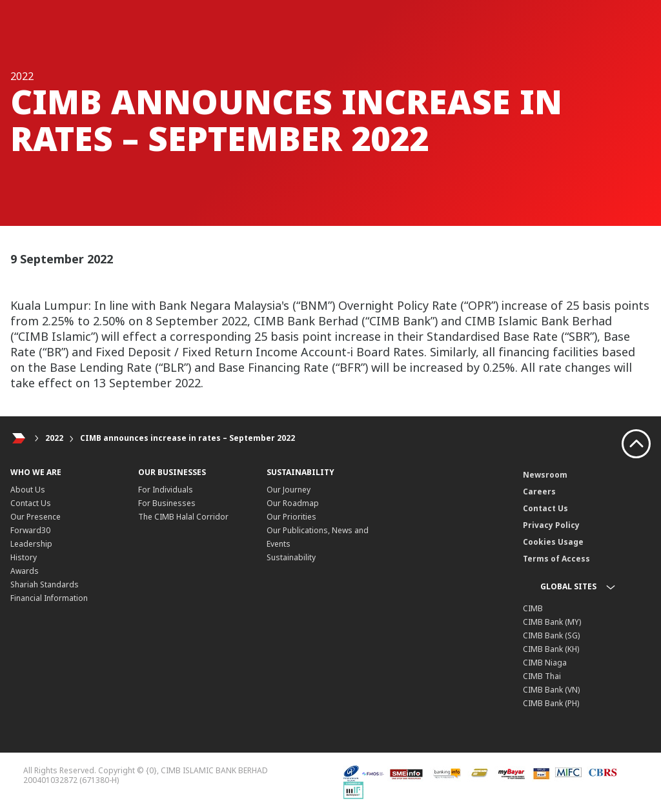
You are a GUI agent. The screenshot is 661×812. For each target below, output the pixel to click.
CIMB (533, 608)
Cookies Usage (553, 542)
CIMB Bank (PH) (551, 703)
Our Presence (36, 517)
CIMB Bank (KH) (551, 649)
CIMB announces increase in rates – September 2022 (188, 438)
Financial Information (49, 598)
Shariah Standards (45, 584)
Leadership (31, 544)
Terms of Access (556, 559)
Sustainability (291, 557)
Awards (25, 571)
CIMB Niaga (545, 663)
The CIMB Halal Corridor (183, 517)
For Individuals (166, 490)
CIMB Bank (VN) (551, 690)
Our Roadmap (293, 503)
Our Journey (289, 490)
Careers (539, 492)
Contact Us (31, 503)
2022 (54, 438)
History (24, 557)
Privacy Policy (551, 525)
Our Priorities (291, 517)
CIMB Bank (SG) (551, 635)
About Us (28, 490)
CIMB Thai (542, 676)
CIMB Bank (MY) (552, 622)
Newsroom (545, 475)
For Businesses (167, 503)
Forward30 (30, 530)
